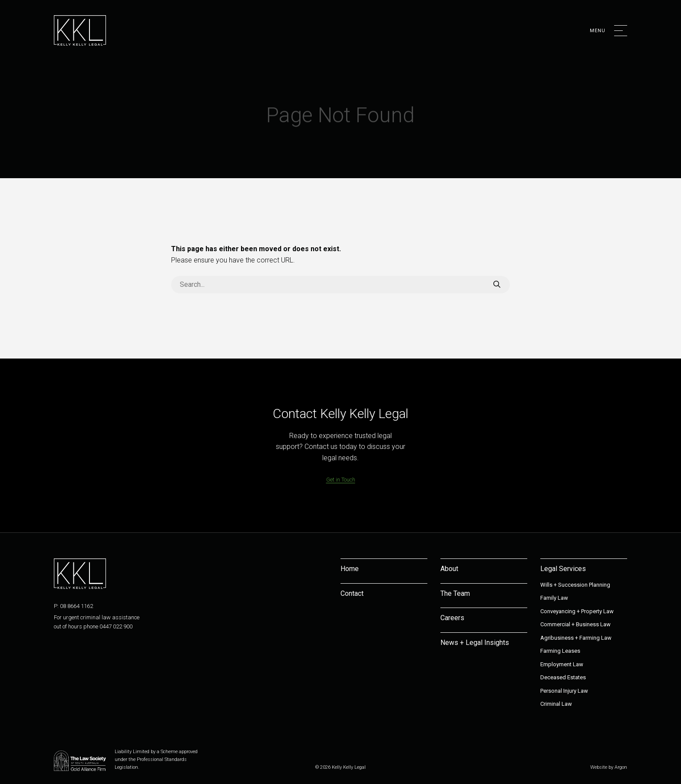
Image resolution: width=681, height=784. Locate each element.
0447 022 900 (116, 626)
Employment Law (562, 664)
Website (599, 767)
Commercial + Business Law (575, 624)
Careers (452, 618)
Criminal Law (556, 704)
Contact (352, 593)
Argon (621, 767)
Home (350, 569)
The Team (455, 593)
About (449, 569)
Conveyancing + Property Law (577, 611)
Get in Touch (341, 480)
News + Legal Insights (475, 643)
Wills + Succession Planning (575, 585)
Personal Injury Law (564, 691)
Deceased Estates (563, 677)
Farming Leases (560, 651)
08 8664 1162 (76, 606)
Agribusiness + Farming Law (576, 638)
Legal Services (563, 569)
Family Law (554, 598)
